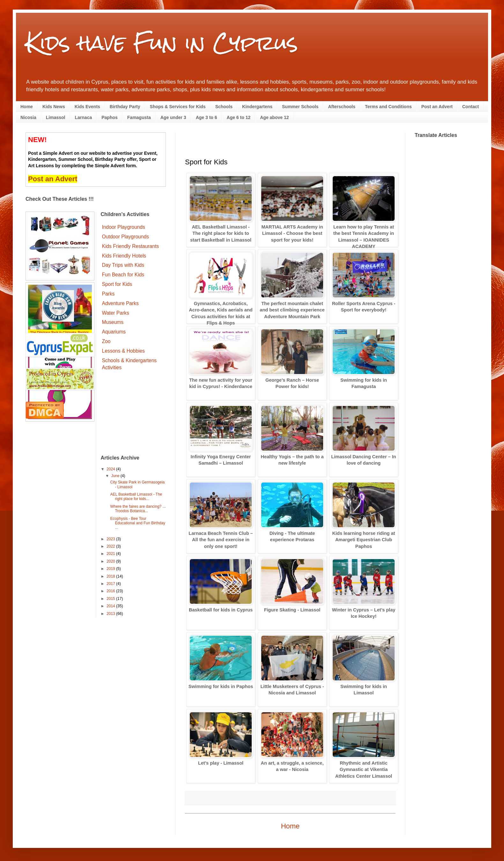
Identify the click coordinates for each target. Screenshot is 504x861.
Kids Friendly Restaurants (131, 246)
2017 (111, 584)
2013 (111, 614)
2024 (111, 469)
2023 (111, 539)
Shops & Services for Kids (178, 107)
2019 (111, 569)
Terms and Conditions (388, 107)
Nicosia (28, 117)
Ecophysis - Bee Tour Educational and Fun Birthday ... (137, 523)
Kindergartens (257, 107)
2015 (111, 599)
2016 (111, 591)
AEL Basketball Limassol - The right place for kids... (136, 497)
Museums (113, 322)
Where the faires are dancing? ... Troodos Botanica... (138, 509)
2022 (111, 546)
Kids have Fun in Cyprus (162, 43)
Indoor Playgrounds (124, 227)
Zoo (106, 341)
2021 (111, 554)
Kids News (54, 107)
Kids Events (87, 107)
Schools (224, 107)
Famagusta (139, 117)
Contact (471, 107)
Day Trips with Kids (123, 265)
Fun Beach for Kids (123, 275)
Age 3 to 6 (207, 117)
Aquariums (114, 332)
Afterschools (342, 107)
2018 (111, 576)
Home (27, 107)
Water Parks (116, 313)
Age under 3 (173, 117)
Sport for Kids (117, 284)
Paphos (110, 117)
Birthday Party (125, 107)
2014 (111, 606)
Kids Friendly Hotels (124, 256)
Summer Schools (300, 107)
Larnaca (84, 117)
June (116, 476)
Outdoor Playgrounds (126, 237)
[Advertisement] (133, 414)
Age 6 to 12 (239, 117)
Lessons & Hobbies (123, 351)
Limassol (56, 117)
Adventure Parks (120, 303)
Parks (108, 294)
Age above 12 (274, 117)
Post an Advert (437, 107)
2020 (111, 561)
